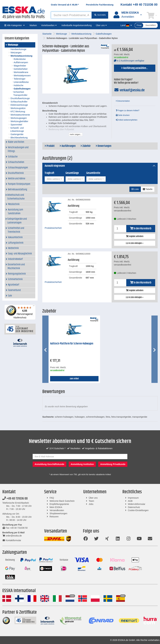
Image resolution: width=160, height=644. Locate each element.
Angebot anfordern (135, 236)
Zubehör (86, 146)
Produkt (50, 146)
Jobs (91, 504)
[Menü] (34, 306)
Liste (135, 189)
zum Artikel (74, 379)
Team (91, 501)
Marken (33, 25)
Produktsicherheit (53, 228)
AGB (130, 501)
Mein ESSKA (56, 507)
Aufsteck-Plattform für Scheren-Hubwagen (72, 344)
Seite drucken (123, 115)
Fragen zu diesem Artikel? (128, 111)
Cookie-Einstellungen (138, 510)
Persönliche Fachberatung (100, 5)
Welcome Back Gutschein (62, 501)
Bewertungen (103, 146)
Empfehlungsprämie (59, 504)
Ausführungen (68, 146)
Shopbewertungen (59, 513)
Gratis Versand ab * (65, 5)
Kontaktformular (12, 540)
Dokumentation (123, 101)
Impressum (133, 498)
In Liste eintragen (135, 243)
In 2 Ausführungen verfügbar (129, 61)
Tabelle (148, 189)
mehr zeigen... (76, 134)
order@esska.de (12, 536)
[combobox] (54, 179)
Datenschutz (134, 507)
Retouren (54, 517)
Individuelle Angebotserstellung (77, 25)
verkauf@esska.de (129, 90)
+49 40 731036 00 (15, 499)
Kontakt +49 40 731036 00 (139, 5)
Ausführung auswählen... (135, 68)
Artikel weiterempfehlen (127, 120)
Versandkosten (57, 510)
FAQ (52, 498)
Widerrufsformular (137, 504)
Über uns (93, 498)
